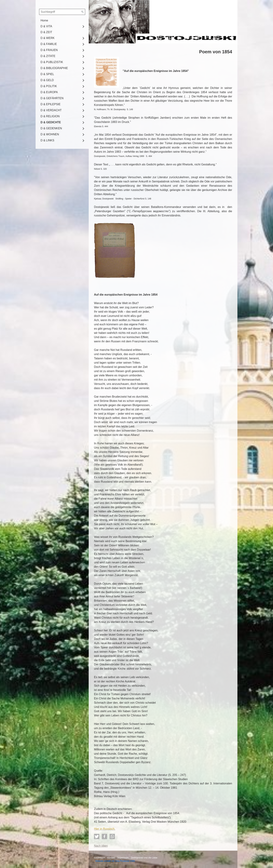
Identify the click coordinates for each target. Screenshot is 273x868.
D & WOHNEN (50, 134)
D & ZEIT (46, 32)
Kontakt (111, 858)
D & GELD (47, 80)
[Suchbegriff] (62, 12)
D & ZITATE (48, 56)
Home (44, 20)
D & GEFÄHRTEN (52, 98)
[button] (97, 836)
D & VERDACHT (51, 110)
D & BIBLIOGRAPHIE (54, 68)
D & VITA (46, 26)
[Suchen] (83, 12)
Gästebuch (99, 858)
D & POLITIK (49, 86)
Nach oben (101, 846)
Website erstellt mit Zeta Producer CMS (115, 861)
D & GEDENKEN (51, 128)
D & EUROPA (49, 92)
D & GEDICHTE (51, 122)
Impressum (123, 858)
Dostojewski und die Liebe (144, 858)
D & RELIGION (50, 116)
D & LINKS (47, 140)
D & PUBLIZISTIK (52, 62)
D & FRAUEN (49, 50)
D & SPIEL (47, 74)
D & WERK (48, 38)
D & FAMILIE (49, 44)
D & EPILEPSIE (51, 104)
